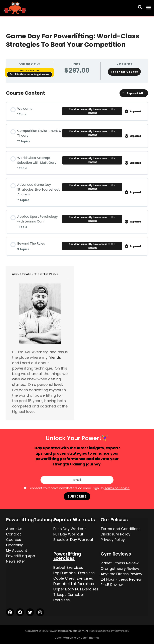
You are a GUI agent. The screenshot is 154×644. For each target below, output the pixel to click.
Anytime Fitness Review (121, 574)
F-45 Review (112, 585)
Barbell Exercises (68, 567)
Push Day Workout (70, 529)
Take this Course (124, 72)
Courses (14, 540)
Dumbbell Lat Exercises (74, 584)
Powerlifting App (21, 556)
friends (55, 357)
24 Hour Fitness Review (121, 579)
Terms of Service (117, 488)
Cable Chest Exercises (73, 578)
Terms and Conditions (121, 529)
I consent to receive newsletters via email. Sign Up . (79, 488)
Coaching (15, 545)
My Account (17, 550)
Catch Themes (90, 638)
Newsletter (16, 561)
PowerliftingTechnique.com (66, 631)
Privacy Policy (113, 540)
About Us (14, 529)
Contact (13, 534)
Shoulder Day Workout (73, 540)
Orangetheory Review (120, 568)
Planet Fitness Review (120, 563)
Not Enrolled (29, 70)
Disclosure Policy (115, 534)
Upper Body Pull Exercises (76, 589)
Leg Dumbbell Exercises (74, 573)
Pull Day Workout (68, 534)
